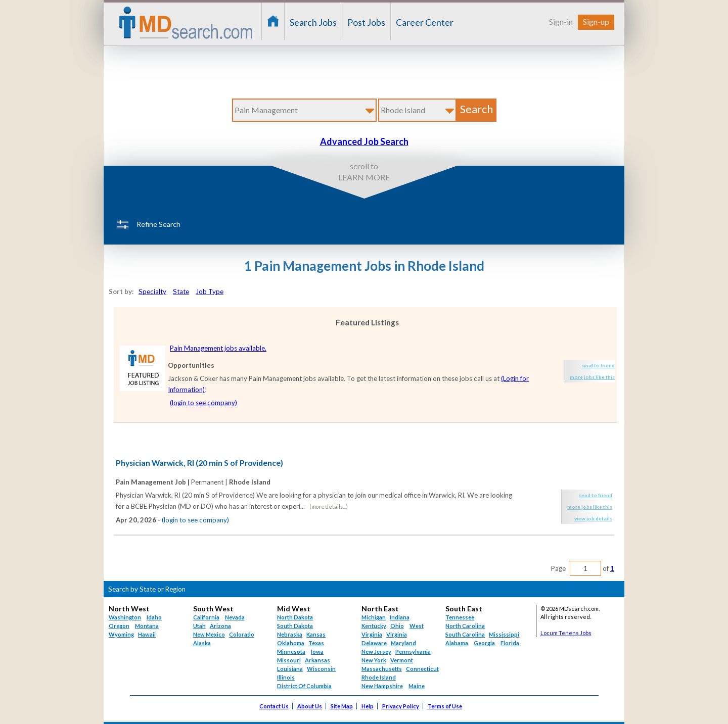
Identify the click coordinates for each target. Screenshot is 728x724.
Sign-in (561, 21)
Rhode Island (379, 677)
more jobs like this (592, 377)
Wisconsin (321, 669)
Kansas (316, 634)
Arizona (220, 626)
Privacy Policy (401, 706)
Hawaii (147, 634)
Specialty (152, 292)
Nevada (235, 617)
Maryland (403, 643)
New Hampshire (382, 686)
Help (368, 706)
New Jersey (376, 651)
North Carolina (465, 626)
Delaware (374, 643)
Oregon (119, 626)
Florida (510, 643)
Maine (417, 686)
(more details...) (329, 506)
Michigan (374, 617)
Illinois (286, 677)
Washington (125, 617)
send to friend (598, 365)
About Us (310, 706)
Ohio (397, 626)
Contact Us (274, 706)
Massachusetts (382, 669)
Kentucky (374, 626)
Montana (147, 626)
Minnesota (291, 651)
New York (374, 660)
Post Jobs (366, 22)
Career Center (425, 22)
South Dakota (295, 626)
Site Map (342, 706)
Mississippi (504, 634)
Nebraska (290, 634)
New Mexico (209, 634)
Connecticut (422, 669)
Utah (199, 626)
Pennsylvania (413, 651)
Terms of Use (445, 706)
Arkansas (317, 660)
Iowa (317, 651)
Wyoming (121, 634)
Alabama (457, 643)
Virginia (397, 634)
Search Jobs (313, 22)
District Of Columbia (304, 686)
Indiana (400, 617)
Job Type (210, 292)
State (181, 292)
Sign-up (596, 21)
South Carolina (465, 634)
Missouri (289, 660)
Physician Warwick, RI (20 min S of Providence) (199, 463)
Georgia (484, 643)
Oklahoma (291, 643)
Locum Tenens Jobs (566, 633)
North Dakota (295, 617)
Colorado (242, 634)
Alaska (202, 643)
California (206, 617)
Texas (316, 643)
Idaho (154, 617)
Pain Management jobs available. (218, 348)
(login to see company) (203, 403)
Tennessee (460, 617)
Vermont (402, 660)
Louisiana (290, 669)
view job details (593, 518)
